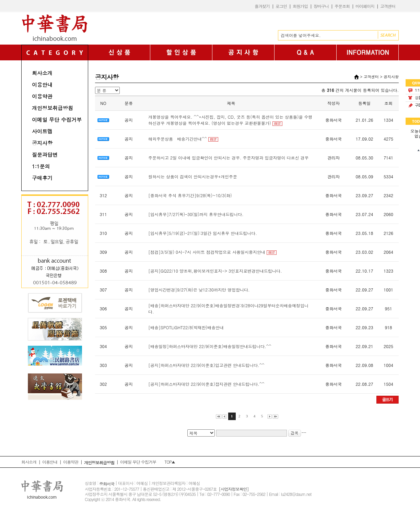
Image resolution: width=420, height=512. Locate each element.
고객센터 (388, 6)
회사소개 (42, 73)
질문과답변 (45, 154)
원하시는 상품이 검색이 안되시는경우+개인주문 (193, 176)
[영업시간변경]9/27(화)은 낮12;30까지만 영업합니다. (199, 290)
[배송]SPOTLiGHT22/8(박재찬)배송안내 (186, 327)
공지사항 (42, 143)
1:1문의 (41, 166)
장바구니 (321, 6)
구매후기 (42, 178)
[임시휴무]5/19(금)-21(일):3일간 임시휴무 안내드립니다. (203, 233)
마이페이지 (365, 6)
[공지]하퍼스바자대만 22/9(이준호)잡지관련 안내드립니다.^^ (206, 384)
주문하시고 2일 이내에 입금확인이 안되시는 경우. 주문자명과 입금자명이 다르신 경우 (229, 158)
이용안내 (42, 85)
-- (297, 432)
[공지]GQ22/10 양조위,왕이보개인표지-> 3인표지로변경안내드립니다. (215, 271)
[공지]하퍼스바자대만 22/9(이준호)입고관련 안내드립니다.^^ (206, 365)
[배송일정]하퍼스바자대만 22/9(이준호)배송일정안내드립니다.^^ (210, 346)
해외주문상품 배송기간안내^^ (178, 139)
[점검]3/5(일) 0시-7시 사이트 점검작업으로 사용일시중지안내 (207, 252)
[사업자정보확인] (234, 489)
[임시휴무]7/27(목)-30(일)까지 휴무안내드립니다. (196, 214)
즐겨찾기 (262, 6)
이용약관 (42, 96)
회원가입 (300, 6)
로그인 (281, 6)
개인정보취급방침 (52, 108)
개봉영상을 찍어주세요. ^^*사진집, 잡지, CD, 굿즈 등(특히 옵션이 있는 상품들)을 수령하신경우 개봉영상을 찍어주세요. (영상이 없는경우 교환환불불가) (230, 120)
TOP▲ (170, 462)
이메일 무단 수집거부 (57, 120)
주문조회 (342, 6)
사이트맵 (42, 131)
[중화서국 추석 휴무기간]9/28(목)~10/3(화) (190, 195)
